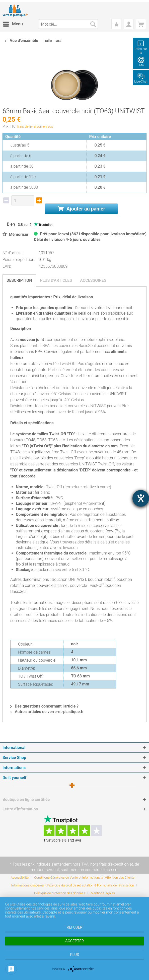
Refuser (74, 927)
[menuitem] (13, 24)
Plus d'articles (56, 280)
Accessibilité (20, 878)
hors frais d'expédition (109, 864)
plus (74, 955)
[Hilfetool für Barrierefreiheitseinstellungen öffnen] (141, 498)
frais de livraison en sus (35, 126)
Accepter (74, 941)
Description (19, 280)
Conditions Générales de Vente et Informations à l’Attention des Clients (84, 878)
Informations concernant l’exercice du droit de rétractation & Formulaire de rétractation (73, 885)
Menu (13, 23)
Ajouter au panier (81, 209)
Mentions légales (103, 893)
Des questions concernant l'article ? (44, 706)
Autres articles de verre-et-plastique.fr (47, 712)
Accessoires (93, 280)
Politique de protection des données (60, 893)
